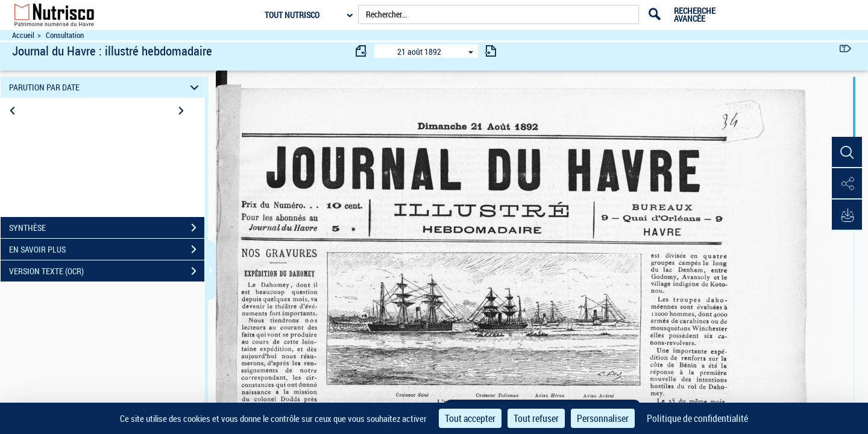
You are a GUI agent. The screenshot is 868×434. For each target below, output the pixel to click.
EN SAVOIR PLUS (107, 250)
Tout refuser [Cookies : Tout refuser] (536, 418)
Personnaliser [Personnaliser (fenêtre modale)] (603, 418)
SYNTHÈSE (107, 228)
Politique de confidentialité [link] (697, 418)
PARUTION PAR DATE (106, 87)
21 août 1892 (419, 52)
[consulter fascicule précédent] (362, 51)
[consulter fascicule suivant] (491, 51)
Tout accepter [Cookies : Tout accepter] (470, 418)
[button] (847, 153)
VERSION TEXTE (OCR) (107, 271)
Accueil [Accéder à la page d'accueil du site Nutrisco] (23, 35)
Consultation (65, 35)
